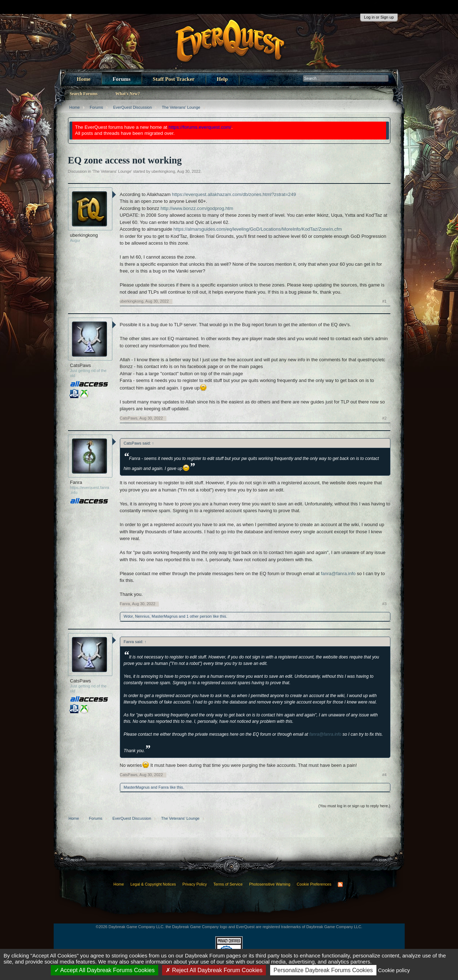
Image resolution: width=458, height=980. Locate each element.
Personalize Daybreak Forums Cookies (323, 970)
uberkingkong (163, 171)
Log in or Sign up (379, 17)
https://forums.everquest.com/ (200, 127)
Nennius (142, 616)
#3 (384, 604)
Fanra (76, 482)
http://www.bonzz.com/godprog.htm (197, 208)
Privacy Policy (195, 884)
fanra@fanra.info (338, 574)
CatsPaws (81, 365)
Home (84, 79)
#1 (384, 301)
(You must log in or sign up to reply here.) (354, 806)
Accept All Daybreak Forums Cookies (105, 970)
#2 (384, 418)
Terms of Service (228, 884)
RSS (340, 885)
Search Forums (84, 94)
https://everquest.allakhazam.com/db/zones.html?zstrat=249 (234, 194)
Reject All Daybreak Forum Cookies (214, 970)
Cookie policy (394, 970)
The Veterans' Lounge (112, 171)
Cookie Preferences (314, 884)
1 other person (199, 616)
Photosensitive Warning (270, 884)
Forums (122, 79)
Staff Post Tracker (174, 79)
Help (222, 79)
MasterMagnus (165, 616)
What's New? (128, 94)
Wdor (128, 616)
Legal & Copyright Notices (153, 884)
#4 (384, 775)
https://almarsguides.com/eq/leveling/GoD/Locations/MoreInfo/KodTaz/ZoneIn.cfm (258, 229)
